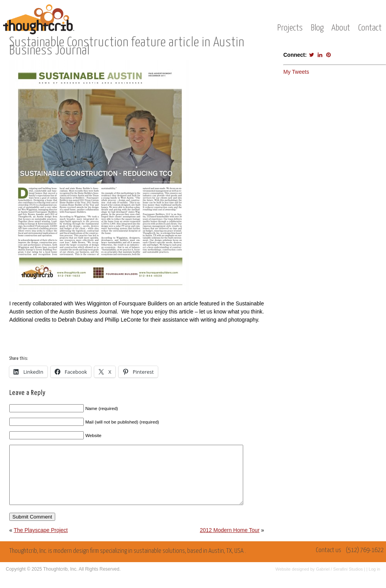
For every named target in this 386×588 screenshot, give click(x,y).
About (341, 28)
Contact (370, 28)
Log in (374, 581)
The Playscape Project (41, 542)
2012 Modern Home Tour (230, 542)
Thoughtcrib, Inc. (60, 581)
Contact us (328, 562)
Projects (290, 28)
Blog (317, 28)
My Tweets (296, 72)
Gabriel (323, 581)
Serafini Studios (348, 581)
